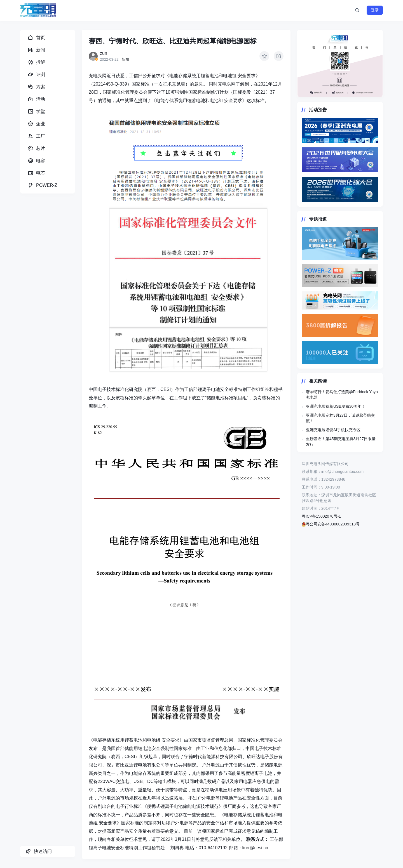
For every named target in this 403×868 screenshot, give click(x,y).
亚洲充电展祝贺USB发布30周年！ (336, 406)
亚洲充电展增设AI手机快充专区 (333, 430)
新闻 (125, 59)
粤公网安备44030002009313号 (331, 524)
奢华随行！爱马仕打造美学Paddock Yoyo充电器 (342, 395)
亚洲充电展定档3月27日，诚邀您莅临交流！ (340, 418)
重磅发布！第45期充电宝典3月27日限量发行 (341, 442)
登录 (375, 10)
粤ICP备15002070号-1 (321, 516)
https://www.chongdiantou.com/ (340, 63)
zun (104, 53)
